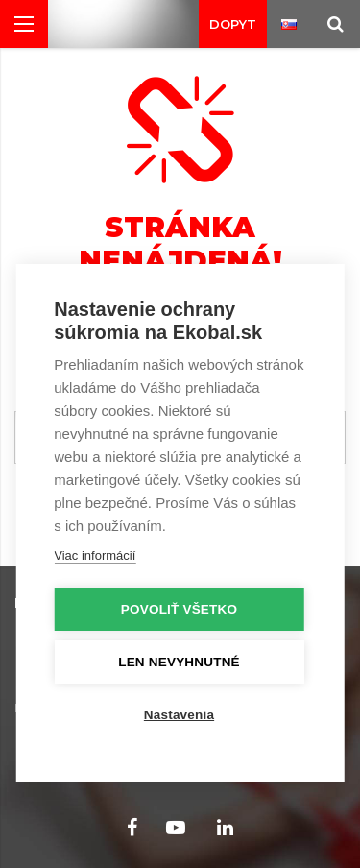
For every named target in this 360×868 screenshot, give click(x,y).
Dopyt (233, 24)
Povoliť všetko (179, 609)
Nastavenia (179, 715)
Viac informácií (95, 555)
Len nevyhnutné (179, 662)
